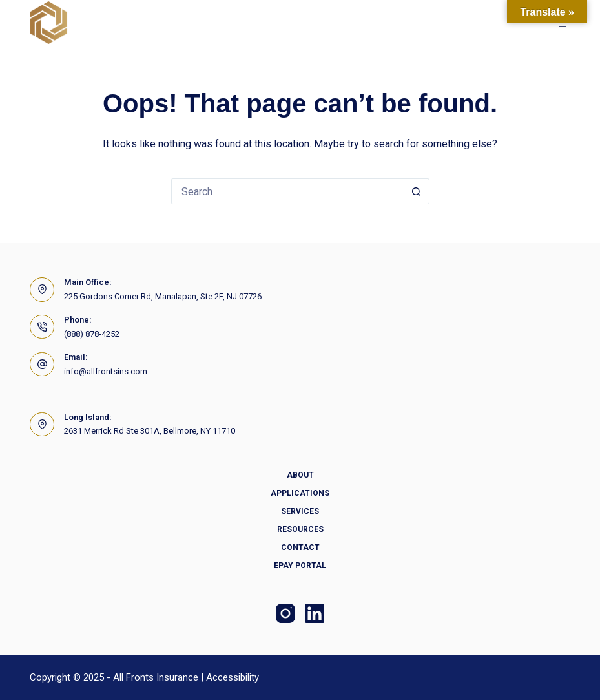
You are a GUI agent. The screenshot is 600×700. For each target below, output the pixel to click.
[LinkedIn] (315, 613)
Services (300, 511)
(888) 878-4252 (92, 334)
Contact (300, 547)
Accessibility (233, 677)
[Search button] (417, 191)
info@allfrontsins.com (106, 371)
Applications (300, 493)
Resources (300, 529)
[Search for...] (287, 191)
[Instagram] (285, 613)
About (300, 475)
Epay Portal (300, 566)
